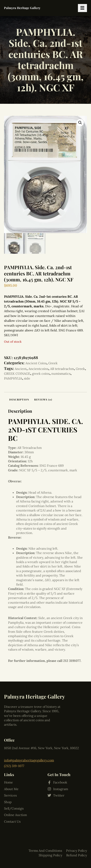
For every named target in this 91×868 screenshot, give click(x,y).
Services (10, 769)
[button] (80, 123)
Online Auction (16, 789)
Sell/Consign (14, 782)
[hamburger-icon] (82, 8)
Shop (8, 776)
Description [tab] (19, 399)
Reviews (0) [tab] (43, 399)
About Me (11, 763)
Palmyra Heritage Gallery (22, 8)
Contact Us (12, 795)
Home (8, 756)
